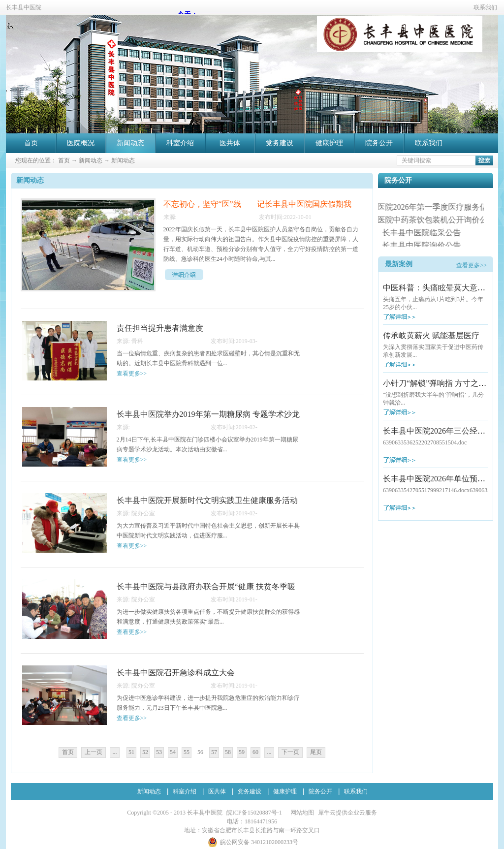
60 (255, 752)
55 (187, 752)
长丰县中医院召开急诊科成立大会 (176, 673)
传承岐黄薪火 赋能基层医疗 (431, 335)
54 (173, 752)
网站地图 (301, 813)
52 (145, 752)
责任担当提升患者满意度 (160, 328)
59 (242, 752)
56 (200, 752)
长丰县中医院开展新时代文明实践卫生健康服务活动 (207, 500)
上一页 (94, 752)
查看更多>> (472, 265)
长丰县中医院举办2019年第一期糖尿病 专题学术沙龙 (208, 414)
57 (214, 752)
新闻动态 (91, 160)
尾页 (316, 752)
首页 (31, 143)
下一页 (290, 752)
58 (228, 752)
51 (131, 752)
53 (159, 752)
